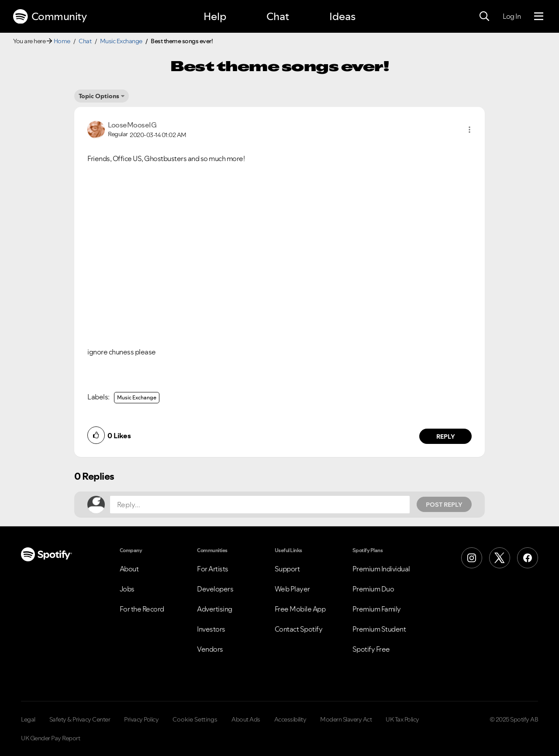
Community (50, 17)
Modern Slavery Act (346, 719)
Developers (215, 589)
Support (287, 569)
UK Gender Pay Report (50, 738)
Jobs (127, 589)
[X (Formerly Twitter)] (500, 558)
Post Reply (444, 505)
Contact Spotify (299, 629)
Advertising (215, 609)
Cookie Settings (195, 719)
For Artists (213, 569)
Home (62, 41)
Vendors (210, 649)
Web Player (292, 589)
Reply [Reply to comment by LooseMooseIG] (446, 436)
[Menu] (539, 17)
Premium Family (377, 609)
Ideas (342, 16)
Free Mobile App (300, 609)
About (129, 569)
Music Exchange (121, 41)
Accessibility (290, 719)
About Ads (246, 719)
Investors (211, 629)
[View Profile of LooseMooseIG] (132, 125)
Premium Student (379, 629)
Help (215, 16)
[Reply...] (260, 505)
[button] (469, 130)
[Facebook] (528, 558)
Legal (28, 719)
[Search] (484, 17)
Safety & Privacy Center (80, 719)
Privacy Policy (141, 719)
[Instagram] (472, 558)
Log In (512, 16)
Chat (278, 16)
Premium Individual (381, 569)
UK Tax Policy (402, 719)
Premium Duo (373, 589)
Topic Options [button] (99, 96)
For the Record (142, 609)
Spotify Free (371, 649)
